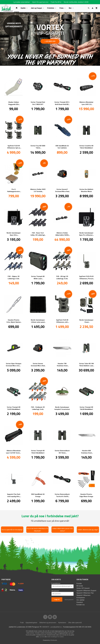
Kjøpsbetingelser (31, 623)
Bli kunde (80, 586)
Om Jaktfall (80, 600)
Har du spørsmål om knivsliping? (12, 530)
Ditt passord (55, 591)
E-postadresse (56, 583)
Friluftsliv (51, 8)
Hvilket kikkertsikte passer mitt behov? (63, 530)
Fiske (61, 8)
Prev (4, 39)
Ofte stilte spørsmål (75, 623)
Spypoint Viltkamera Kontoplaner (83, 596)
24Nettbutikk (54, 640)
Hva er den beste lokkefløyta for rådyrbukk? (37, 530)
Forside (79, 584)
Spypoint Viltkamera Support (86, 591)
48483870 (46, 627)
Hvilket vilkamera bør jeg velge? (88, 530)
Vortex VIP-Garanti (83, 588)
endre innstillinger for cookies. (56, 637)
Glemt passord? (69, 600)
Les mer (42, 637)
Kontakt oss (81, 605)
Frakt (22, 623)
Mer (70, 8)
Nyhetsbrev (62, 623)
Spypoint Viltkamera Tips (85, 593)
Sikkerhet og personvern (48, 623)
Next (100, 39)
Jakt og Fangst (36, 8)
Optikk (23, 8)
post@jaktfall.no (56, 627)
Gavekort (80, 602)
